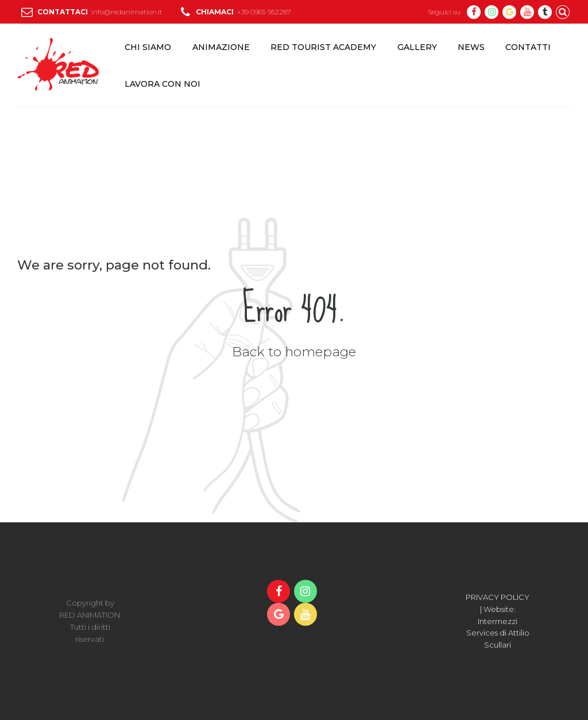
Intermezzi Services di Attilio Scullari (498, 633)
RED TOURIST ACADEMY (323, 47)
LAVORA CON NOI (163, 84)
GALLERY (417, 47)
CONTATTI (528, 47)
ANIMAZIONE (221, 47)
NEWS (471, 47)
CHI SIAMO (148, 47)
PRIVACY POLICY (498, 597)
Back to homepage (294, 352)
